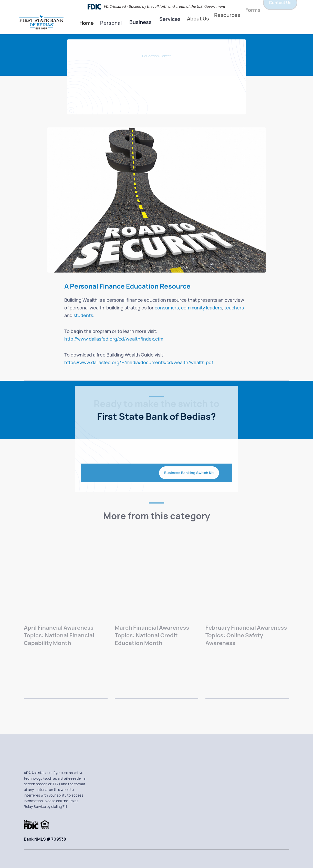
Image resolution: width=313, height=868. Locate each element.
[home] (46, 23)
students (83, 316)
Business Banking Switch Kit (189, 473)
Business (140, 20)
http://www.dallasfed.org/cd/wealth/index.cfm (114, 339)
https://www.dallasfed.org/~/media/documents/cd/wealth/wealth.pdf (139, 363)
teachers (234, 308)
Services (170, 14)
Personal (111, 22)
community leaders (202, 308)
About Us (198, 13)
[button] (111, 22)
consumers (167, 308)
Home (87, 23)
